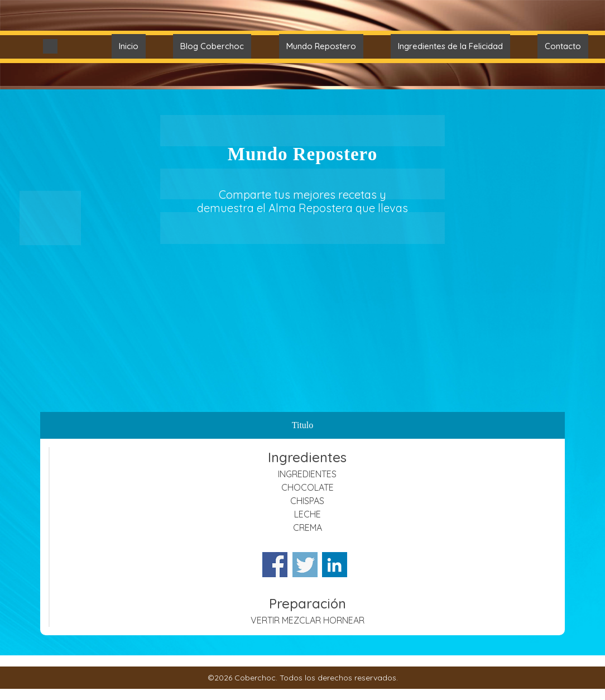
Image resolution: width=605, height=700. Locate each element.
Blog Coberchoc (212, 46)
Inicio (129, 46)
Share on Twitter (305, 565)
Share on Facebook (275, 565)
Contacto (563, 46)
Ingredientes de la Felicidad (450, 46)
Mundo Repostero (321, 46)
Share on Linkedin (335, 565)
